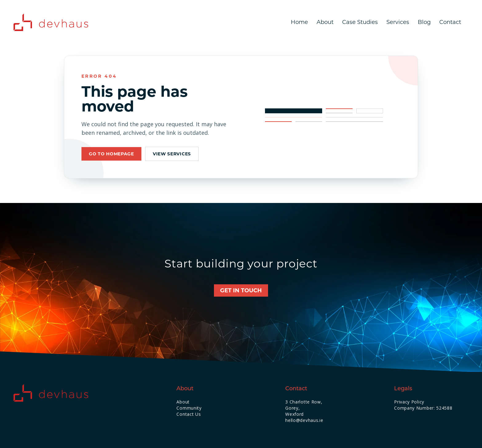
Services (398, 22)
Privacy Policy (409, 402)
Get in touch (241, 290)
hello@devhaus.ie (304, 420)
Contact (450, 22)
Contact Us (189, 414)
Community (189, 408)
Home (299, 22)
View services (172, 154)
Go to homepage (111, 154)
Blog (424, 22)
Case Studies (360, 22)
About (325, 22)
